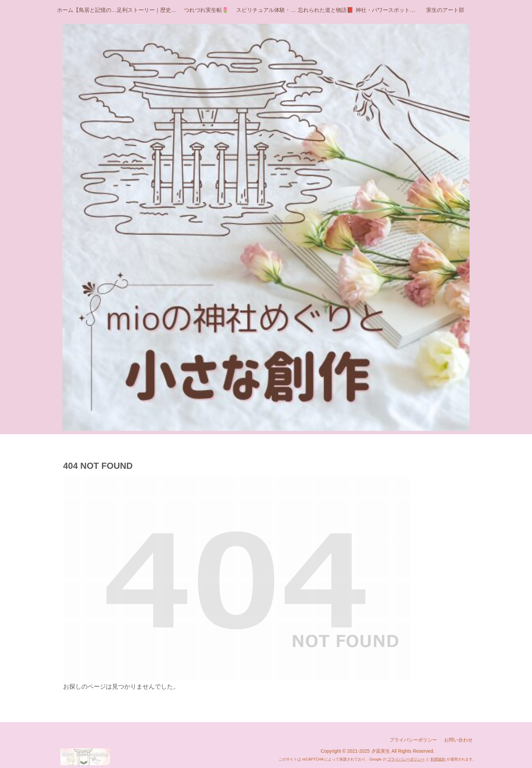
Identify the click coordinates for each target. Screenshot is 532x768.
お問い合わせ (458, 740)
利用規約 (438, 759)
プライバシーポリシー (413, 740)
